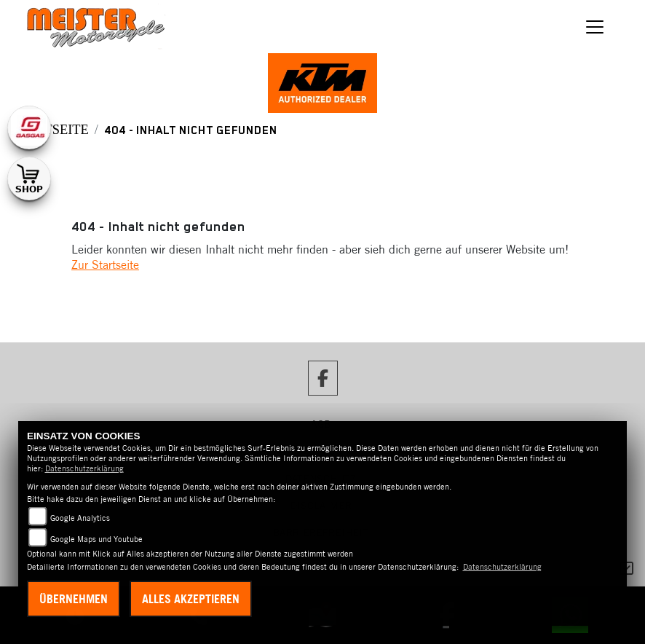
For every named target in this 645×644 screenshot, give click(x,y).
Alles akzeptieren (191, 599)
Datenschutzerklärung (84, 468)
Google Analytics (80, 518)
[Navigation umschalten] (595, 27)
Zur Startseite (105, 264)
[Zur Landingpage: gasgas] (29, 127)
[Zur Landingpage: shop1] (29, 178)
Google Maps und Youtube (96, 539)
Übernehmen (74, 599)
